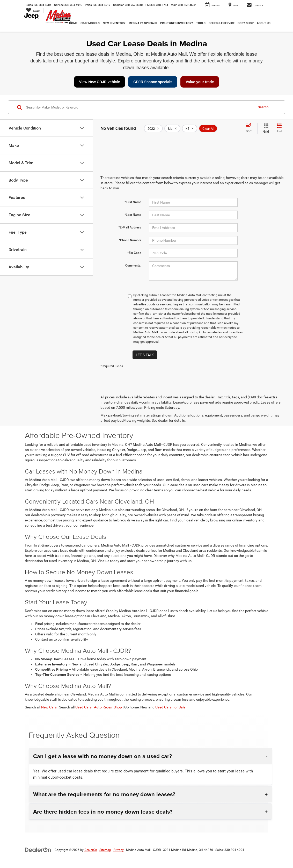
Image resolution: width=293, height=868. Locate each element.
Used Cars (83, 707)
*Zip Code (134, 253)
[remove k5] (190, 128)
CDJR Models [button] (90, 23)
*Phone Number (130, 240)
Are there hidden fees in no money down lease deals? (103, 812)
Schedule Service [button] (222, 23)
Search (263, 107)
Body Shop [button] (246, 23)
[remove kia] (172, 128)
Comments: (133, 266)
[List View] (279, 128)
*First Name (133, 202)
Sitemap (105, 850)
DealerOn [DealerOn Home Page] (91, 850)
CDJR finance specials (153, 82)
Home (73, 23)
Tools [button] (201, 23)
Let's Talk (145, 355)
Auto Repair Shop (108, 707)
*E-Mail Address (130, 227)
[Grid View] (265, 128)
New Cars (49, 707)
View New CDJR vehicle (100, 82)
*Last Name (133, 215)
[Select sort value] (250, 128)
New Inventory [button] (114, 23)
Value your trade (200, 82)
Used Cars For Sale (170, 707)
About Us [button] (264, 23)
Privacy (119, 850)
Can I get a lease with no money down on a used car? (102, 756)
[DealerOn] (38, 850)
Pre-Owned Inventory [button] (177, 23)
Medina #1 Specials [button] (143, 23)
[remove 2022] (153, 128)
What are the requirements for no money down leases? (104, 794)
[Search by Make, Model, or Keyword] (139, 107)
